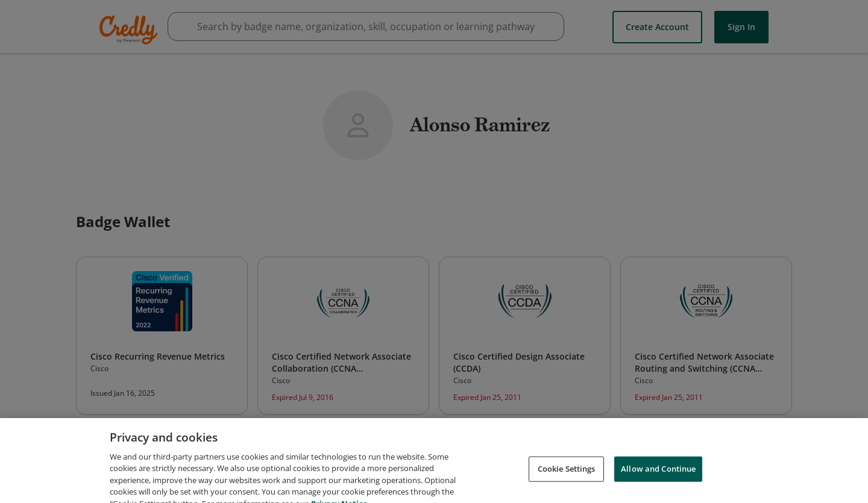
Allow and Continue (658, 475)
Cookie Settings (567, 475)
